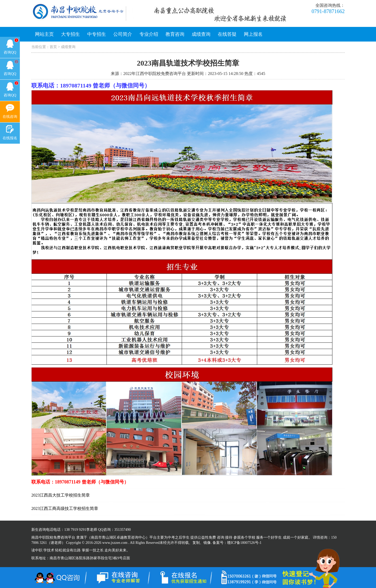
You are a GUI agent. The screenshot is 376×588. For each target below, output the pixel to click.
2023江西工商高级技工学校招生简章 (65, 508)
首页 (53, 47)
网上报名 (253, 34)
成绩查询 (201, 34)
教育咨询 (175, 34)
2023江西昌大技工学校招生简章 (61, 495)
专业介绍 (149, 34)
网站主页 (44, 34)
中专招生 (97, 34)
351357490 (123, 530)
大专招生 (70, 34)
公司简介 (123, 34)
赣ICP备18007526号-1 (244, 543)
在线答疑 (227, 34)
